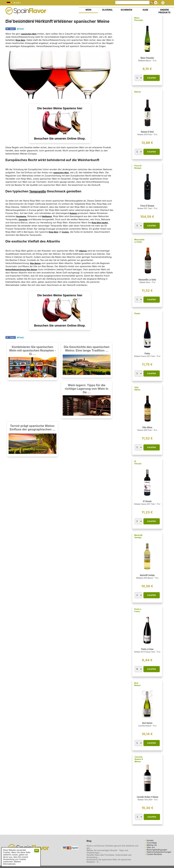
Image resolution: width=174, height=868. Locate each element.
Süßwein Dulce (145, 282)
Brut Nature (137, 684)
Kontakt (150, 840)
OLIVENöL (107, 10)
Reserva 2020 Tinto (145, 430)
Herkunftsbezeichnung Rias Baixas (21, 270)
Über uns (151, 847)
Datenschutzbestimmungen (159, 852)
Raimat (138, 92)
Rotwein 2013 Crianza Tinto (145, 652)
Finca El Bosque (138, 167)
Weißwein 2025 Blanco (145, 578)
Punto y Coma (138, 610)
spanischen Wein (29, 34)
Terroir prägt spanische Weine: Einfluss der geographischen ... (33, 428)
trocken (65, 232)
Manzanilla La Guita (139, 241)
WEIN (88, 10)
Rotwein (73, 213)
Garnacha (23, 220)
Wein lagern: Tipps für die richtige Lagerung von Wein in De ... (87, 389)
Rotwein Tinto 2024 (145, 800)
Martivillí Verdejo (138, 536)
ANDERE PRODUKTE (164, 11)
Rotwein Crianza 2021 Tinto (145, 356)
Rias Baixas (35, 263)
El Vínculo (138, 462)
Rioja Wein (20, 40)
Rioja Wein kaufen (100, 223)
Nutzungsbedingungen (157, 850)
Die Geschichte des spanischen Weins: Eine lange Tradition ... (87, 349)
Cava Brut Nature (145, 726)
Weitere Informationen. (12, 863)
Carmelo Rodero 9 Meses (139, 759)
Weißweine (47, 216)
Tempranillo (38, 191)
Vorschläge (152, 843)
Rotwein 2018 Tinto (145, 135)
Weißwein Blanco (145, 61)
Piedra (137, 313)
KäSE (146, 10)
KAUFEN (152, 78)
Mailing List (152, 845)
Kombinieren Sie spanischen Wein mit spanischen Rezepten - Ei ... (33, 350)
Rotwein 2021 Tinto (145, 208)
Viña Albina (137, 389)
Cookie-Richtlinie (154, 854)
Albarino (83, 251)
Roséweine (21, 216)
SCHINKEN (126, 10)
